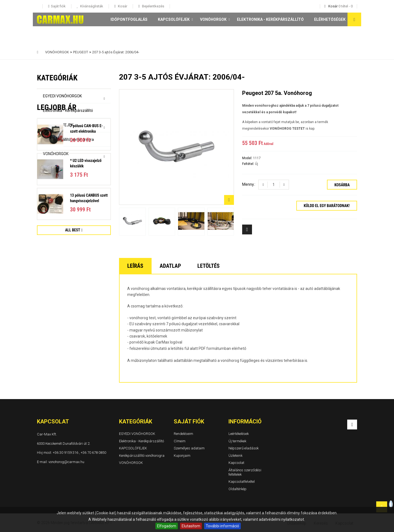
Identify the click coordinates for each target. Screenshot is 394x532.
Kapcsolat (236, 463)
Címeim (180, 441)
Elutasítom (191, 526)
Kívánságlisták (91, 6)
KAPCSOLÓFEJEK (174, 19)
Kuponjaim (182, 456)
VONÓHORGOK (213, 19)
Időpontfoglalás (129, 19)
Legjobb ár (57, 179)
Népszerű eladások (244, 448)
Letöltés (208, 266)
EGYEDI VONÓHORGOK (62, 96)
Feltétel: (249, 164)
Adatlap (170, 266)
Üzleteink (235, 456)
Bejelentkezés (153, 6)
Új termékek (237, 441)
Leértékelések (239, 434)
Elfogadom (167, 526)
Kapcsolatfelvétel (242, 482)
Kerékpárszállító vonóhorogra (68, 139)
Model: (248, 158)
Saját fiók (189, 421)
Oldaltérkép (237, 489)
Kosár (122, 6)
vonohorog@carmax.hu (66, 462)
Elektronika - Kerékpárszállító (270, 19)
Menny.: (249, 184)
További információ (222, 526)
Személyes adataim (189, 448)
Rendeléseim (183, 434)
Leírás (135, 266)
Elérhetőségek (330, 19)
